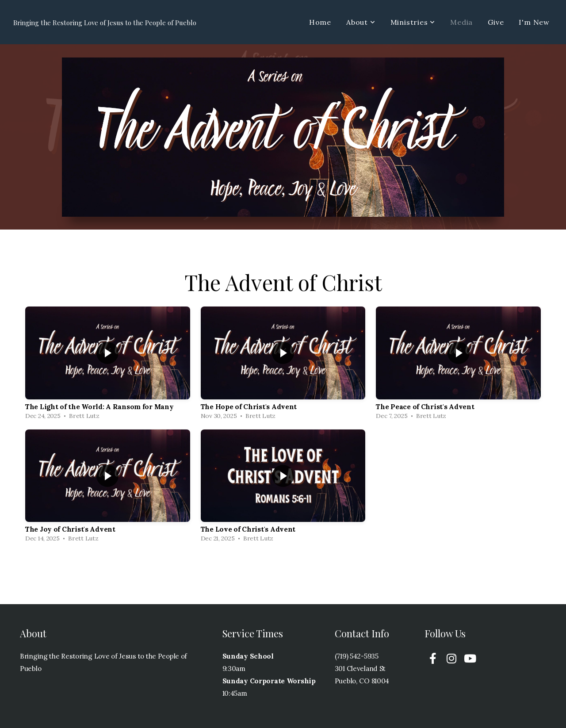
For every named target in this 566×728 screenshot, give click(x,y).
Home (320, 22)
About (361, 22)
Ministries (413, 22)
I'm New (534, 22)
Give (496, 22)
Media (461, 22)
